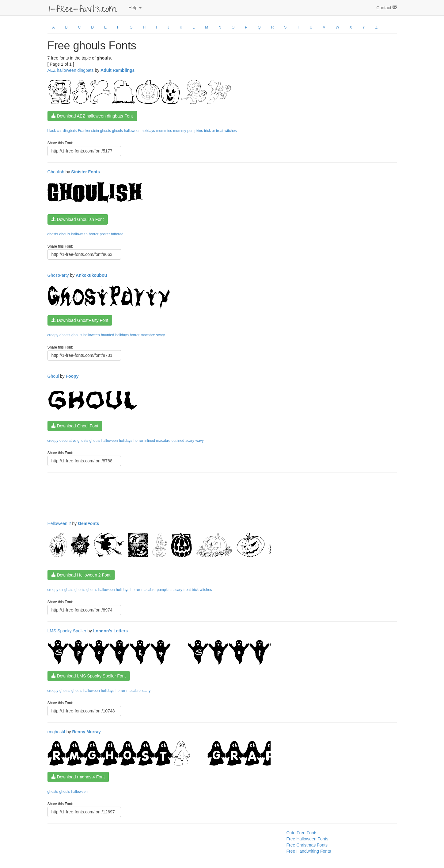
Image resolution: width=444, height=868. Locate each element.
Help (135, 8)
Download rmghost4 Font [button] (78, 777)
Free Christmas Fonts (307, 845)
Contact (386, 8)
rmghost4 (56, 732)
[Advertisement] (159, 492)
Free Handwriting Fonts (309, 851)
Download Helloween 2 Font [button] (81, 575)
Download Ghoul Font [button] (75, 426)
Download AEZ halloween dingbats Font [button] (92, 116)
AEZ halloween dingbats (71, 70)
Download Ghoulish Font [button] (78, 219)
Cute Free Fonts (302, 833)
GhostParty (58, 275)
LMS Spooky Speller (67, 631)
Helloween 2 (59, 523)
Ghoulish (56, 172)
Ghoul (53, 376)
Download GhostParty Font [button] (80, 320)
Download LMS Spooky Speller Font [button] (89, 676)
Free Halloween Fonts (307, 839)
